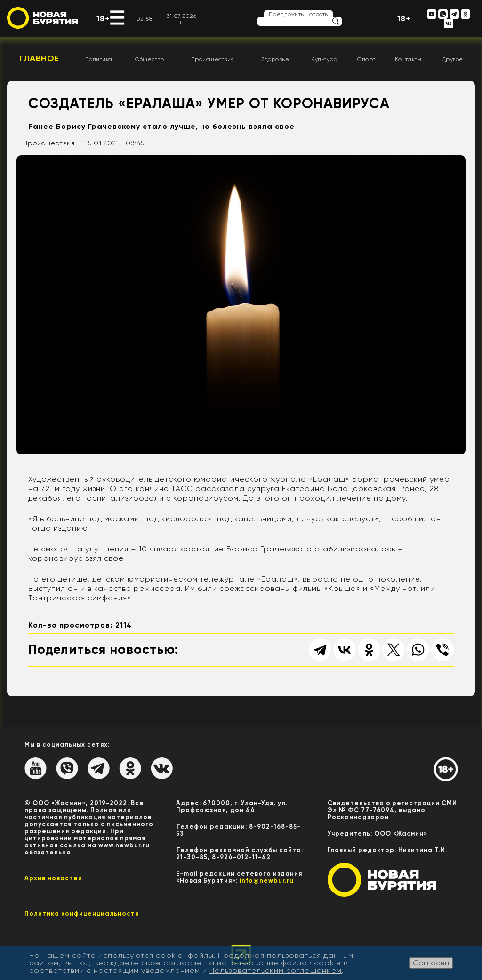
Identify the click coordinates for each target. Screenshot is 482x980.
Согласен (431, 963)
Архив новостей (53, 878)
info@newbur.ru (267, 880)
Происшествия (213, 59)
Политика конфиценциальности (82, 913)
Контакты (408, 59)
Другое (453, 59)
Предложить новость (298, 14)
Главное (39, 58)
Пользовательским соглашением (276, 970)
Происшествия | (51, 143)
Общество (149, 59)
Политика (99, 59)
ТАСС (182, 489)
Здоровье (275, 59)
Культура (324, 59)
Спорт (366, 59)
